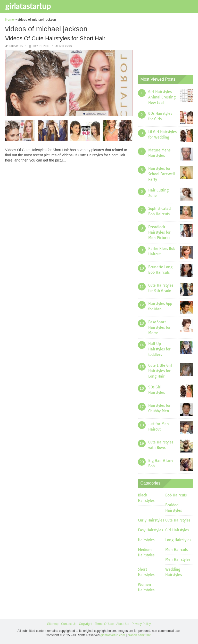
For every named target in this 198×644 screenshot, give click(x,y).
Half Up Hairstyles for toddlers (159, 349)
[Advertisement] (168, 43)
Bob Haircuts (176, 495)
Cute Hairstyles (178, 520)
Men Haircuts (176, 550)
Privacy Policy (141, 624)
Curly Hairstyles (151, 520)
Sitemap (53, 624)
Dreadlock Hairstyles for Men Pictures (159, 232)
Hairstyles (16, 46)
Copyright (85, 624)
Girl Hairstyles (177, 530)
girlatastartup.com (113, 635)
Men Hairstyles (178, 559)
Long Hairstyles (178, 540)
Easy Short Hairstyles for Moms (159, 327)
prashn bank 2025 (140, 635)
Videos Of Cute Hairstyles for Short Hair (55, 38)
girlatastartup (28, 6)
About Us (123, 624)
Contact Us (69, 624)
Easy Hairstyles (150, 530)
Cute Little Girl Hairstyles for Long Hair (160, 371)
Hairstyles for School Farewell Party (162, 174)
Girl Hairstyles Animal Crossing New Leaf (162, 97)
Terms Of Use (104, 624)
